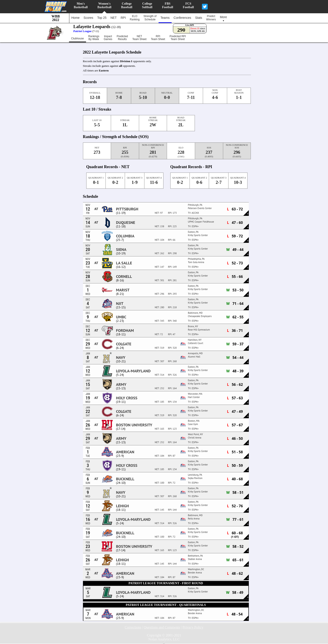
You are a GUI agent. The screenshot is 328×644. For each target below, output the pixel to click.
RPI (123, 18)
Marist (123, 290)
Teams (165, 18)
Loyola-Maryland (133, 371)
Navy (121, 358)
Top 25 (102, 18)
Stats (199, 18)
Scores (88, 18)
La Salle (124, 263)
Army (121, 384)
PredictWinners (211, 18)
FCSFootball (188, 5)
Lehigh (123, 506)
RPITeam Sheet (158, 38)
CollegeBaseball (127, 5)
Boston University (134, 425)
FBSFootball (168, 5)
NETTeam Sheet (139, 38)
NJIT (120, 304)
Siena (121, 250)
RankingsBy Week (94, 38)
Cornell (124, 277)
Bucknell (125, 479)
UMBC (121, 317)
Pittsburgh (127, 209)
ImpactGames (108, 38)
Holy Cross (127, 398)
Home (76, 18)
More (223, 19)
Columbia (125, 236)
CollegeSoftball (147, 5)
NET (113, 18)
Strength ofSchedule (150, 18)
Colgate (124, 344)
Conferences (182, 18)
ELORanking (135, 18)
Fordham (125, 331)
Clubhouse (78, 38)
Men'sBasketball (81, 5)
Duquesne (126, 223)
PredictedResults (122, 38)
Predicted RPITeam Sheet (178, 38)
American (125, 452)
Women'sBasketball (105, 5)
